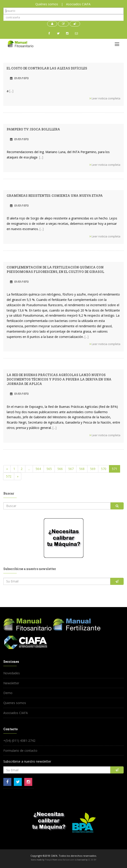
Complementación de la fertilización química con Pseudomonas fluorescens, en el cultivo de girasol (55, 269)
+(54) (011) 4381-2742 (19, 741)
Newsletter (11, 683)
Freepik (48, 860)
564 (38, 469)
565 (49, 469)
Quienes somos (15, 703)
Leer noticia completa (105, 98)
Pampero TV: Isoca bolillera (33, 129)
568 (82, 469)
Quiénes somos (47, 4)
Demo (8, 693)
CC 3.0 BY (92, 860)
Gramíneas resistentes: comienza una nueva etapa (55, 196)
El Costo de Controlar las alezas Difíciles (47, 68)
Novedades (12, 673)
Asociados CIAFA (78, 4)
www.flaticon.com (66, 860)
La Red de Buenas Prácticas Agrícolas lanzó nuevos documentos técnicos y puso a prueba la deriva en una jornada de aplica (59, 379)
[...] (11, 91)
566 (60, 469)
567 (71, 469)
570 (104, 469)
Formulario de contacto (20, 751)
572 (9, 476)
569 (93, 469)
